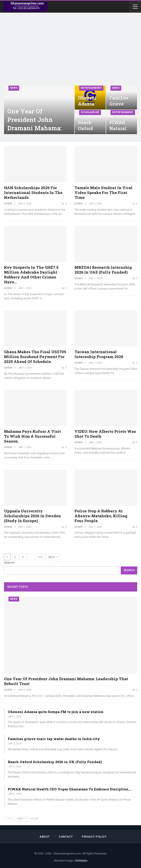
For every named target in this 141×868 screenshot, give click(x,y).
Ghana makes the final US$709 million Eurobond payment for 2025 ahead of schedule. (35, 357)
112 (40, 557)
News (14, 88)
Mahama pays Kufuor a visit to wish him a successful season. (32, 436)
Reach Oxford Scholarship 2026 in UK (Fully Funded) (55, 762)
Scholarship (90, 112)
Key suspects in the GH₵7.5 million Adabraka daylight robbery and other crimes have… (31, 275)
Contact (66, 837)
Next (53, 557)
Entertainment (91, 88)
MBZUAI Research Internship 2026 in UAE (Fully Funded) (103, 270)
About (45, 837)
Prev (10, 819)
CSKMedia (81, 861)
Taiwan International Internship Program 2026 (99, 354)
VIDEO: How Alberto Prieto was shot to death (105, 434)
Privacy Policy (94, 837)
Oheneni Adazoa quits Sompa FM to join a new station (56, 712)
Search (9, 563)
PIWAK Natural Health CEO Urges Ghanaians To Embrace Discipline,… (70, 789)
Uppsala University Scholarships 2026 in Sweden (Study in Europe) (32, 516)
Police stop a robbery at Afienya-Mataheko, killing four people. (101, 516)
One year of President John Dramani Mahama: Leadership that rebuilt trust (35, 128)
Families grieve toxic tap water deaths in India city (54, 739)
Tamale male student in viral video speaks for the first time (104, 193)
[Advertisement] (70, 52)
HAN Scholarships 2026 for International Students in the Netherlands (33, 193)
